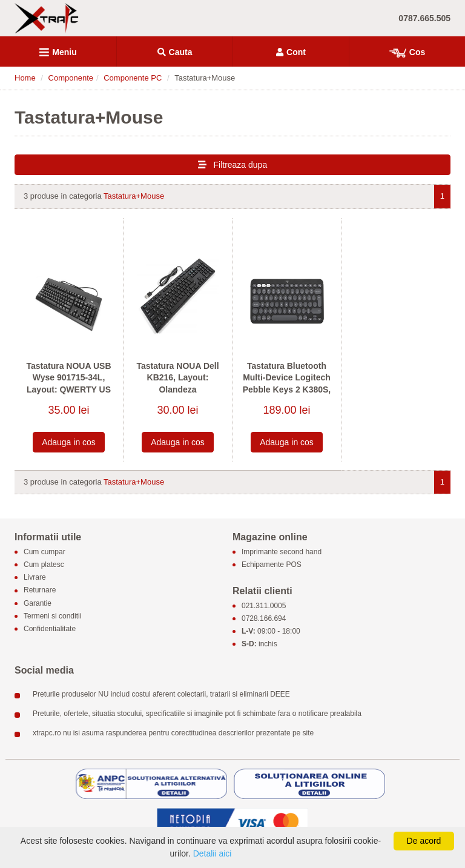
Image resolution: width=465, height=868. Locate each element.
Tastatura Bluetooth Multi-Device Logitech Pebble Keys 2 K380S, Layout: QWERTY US (287, 384)
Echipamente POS (272, 565)
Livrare (35, 578)
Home (25, 78)
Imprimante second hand (282, 552)
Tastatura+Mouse (134, 196)
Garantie (38, 603)
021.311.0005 (264, 606)
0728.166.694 (264, 618)
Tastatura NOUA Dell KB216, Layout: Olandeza (177, 378)
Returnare (40, 591)
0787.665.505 (424, 18)
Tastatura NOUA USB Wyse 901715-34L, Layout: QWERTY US (68, 378)
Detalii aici (213, 853)
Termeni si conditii (52, 616)
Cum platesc (44, 565)
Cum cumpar (45, 552)
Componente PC (133, 78)
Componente (71, 78)
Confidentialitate (50, 629)
